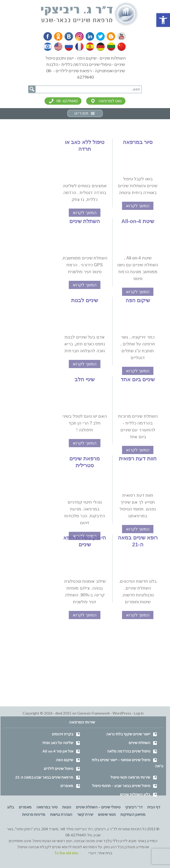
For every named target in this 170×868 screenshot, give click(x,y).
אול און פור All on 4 (58, 751)
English (59, 47)
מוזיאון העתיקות (133, 814)
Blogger (109, 36)
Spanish (89, 47)
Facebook (48, 36)
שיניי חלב (85, 379)
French (79, 47)
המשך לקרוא (138, 206)
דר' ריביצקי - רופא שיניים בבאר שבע (90, 14)
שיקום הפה (138, 300)
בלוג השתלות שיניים (135, 794)
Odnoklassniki (58, 36)
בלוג (11, 807)
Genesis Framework (94, 713)
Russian (69, 47)
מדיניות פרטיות (34, 814)
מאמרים (67, 786)
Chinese (120, 47)
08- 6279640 (67, 101)
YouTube (119, 36)
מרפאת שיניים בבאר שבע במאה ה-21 (44, 777)
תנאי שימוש (107, 814)
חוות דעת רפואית (138, 459)
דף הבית (154, 807)
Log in (139, 713)
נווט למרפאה (110, 101)
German (100, 47)
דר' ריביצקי (134, 807)
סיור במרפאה (138, 142)
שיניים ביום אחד (138, 379)
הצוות (67, 807)
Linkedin (89, 36)
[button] (163, 20)
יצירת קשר (85, 814)
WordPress (122, 713)
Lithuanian (110, 47)
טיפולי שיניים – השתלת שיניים (98, 807)
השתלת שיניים (85, 221)
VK (68, 36)
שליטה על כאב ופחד (58, 743)
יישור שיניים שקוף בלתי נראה (128, 734)
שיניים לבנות (85, 300)
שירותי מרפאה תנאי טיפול (130, 777)
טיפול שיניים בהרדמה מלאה (129, 751)
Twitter (99, 36)
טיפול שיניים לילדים (59, 768)
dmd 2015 (63, 713)
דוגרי (92, 853)
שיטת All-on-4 (138, 221)
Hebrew (48, 47)
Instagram (79, 36)
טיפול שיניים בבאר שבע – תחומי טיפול (121, 786)
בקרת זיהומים (63, 734)
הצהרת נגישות (61, 814)
